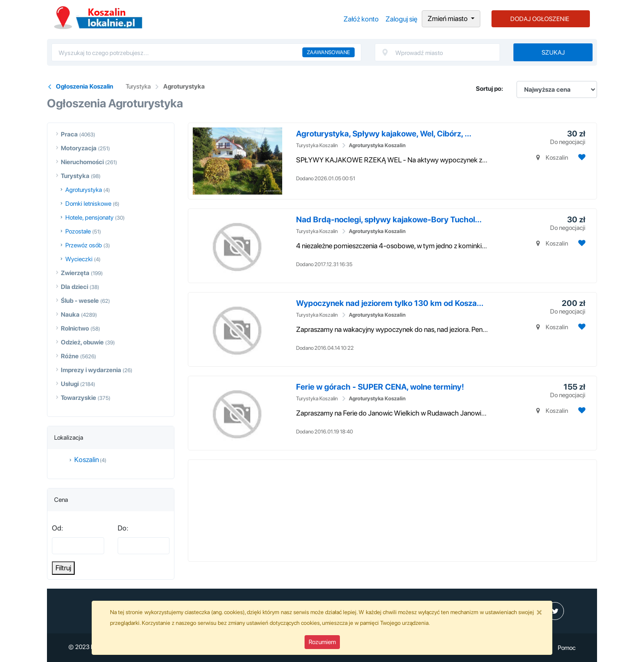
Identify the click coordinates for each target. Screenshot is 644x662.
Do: (123, 528)
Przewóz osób (84, 245)
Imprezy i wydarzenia (91, 370)
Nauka (70, 314)
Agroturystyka (184, 86)
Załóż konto (361, 19)
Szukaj (553, 52)
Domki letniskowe (88, 204)
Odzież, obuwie (82, 342)
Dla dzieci (74, 287)
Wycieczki (79, 259)
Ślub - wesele (80, 301)
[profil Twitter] (555, 611)
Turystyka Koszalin (317, 145)
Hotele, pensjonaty (89, 217)
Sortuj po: (489, 89)
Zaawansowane (328, 52)
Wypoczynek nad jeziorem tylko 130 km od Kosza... (390, 303)
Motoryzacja (79, 148)
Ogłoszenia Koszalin (98, 18)
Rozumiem (322, 642)
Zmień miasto (448, 19)
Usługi (70, 384)
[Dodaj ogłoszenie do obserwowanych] (581, 157)
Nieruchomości (82, 162)
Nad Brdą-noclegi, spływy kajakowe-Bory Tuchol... (389, 219)
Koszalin (87, 460)
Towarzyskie (78, 398)
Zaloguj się (401, 19)
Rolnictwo (75, 328)
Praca (69, 134)
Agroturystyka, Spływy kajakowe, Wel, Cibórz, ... (384, 134)
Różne (70, 356)
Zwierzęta (75, 273)
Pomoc (567, 648)
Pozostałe (78, 231)
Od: (57, 528)
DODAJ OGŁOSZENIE (540, 19)
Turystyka (138, 86)
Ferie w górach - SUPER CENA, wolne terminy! (380, 387)
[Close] (539, 612)
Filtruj (63, 568)
